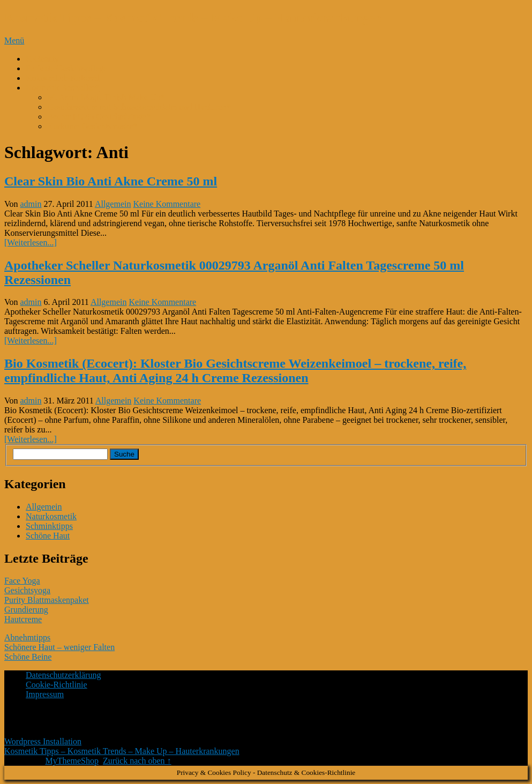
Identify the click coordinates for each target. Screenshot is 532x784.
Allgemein (113, 204)
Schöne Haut (48, 536)
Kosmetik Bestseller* (62, 88)
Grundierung (26, 610)
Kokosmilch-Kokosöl (63, 78)
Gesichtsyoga (27, 590)
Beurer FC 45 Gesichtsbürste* (99, 117)
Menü (14, 40)
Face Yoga (22, 581)
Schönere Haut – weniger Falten (59, 647)
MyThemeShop (72, 761)
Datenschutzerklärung (63, 675)
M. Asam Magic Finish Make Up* (106, 97)
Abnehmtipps (27, 637)
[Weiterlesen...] (31, 242)
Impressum (45, 694)
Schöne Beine (28, 657)
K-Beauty (42, 59)
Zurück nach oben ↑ (137, 761)
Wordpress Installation (43, 741)
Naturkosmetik (51, 516)
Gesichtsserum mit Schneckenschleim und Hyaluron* (139, 107)
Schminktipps (49, 526)
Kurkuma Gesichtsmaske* (92, 126)
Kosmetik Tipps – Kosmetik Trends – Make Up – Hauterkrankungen (193, 18)
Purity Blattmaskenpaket (47, 600)
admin (31, 204)
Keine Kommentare (167, 204)
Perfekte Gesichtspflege (66, 68)
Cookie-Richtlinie (57, 685)
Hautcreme (23, 619)
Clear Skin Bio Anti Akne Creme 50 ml (111, 181)
